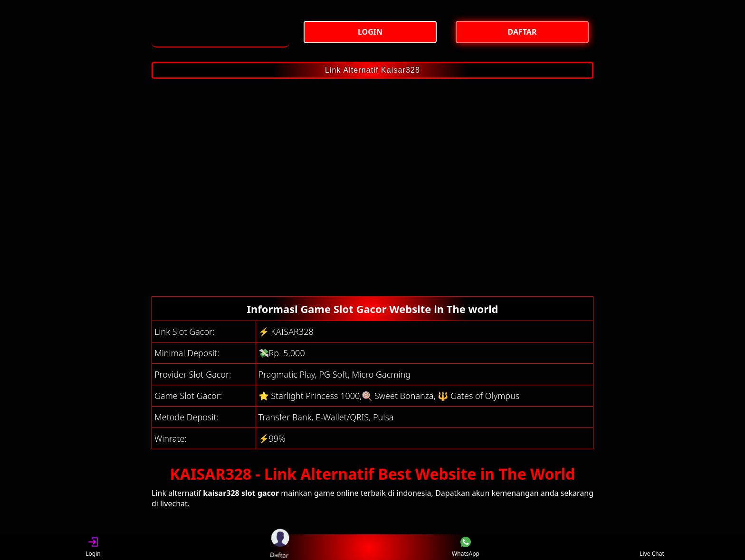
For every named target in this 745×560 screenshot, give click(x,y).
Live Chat (652, 547)
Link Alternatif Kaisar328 (372, 70)
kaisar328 (221, 493)
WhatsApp (466, 547)
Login (93, 547)
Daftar (279, 547)
